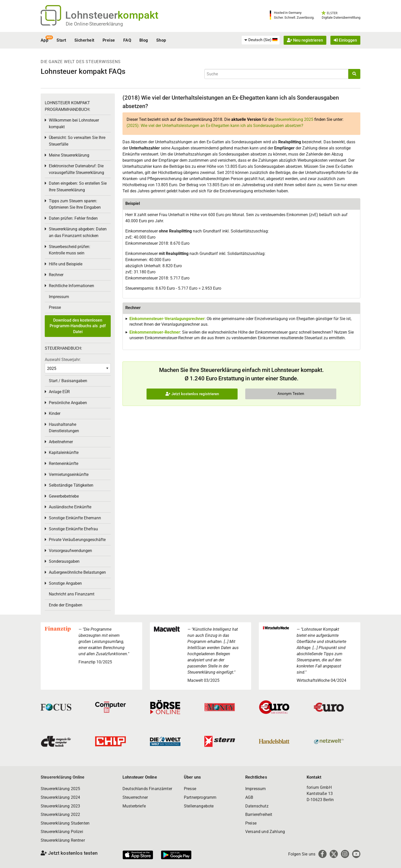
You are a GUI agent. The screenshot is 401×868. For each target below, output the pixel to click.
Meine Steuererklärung (69, 155)
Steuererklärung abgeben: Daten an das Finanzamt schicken (78, 232)
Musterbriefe (134, 806)
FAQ (127, 40)
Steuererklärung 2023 (60, 806)
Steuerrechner (135, 797)
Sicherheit (84, 40)
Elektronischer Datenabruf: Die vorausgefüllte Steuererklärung (76, 169)
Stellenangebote (199, 806)
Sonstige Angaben (65, 583)
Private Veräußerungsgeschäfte (77, 540)
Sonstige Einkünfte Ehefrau (73, 529)
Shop (161, 40)
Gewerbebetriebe (64, 496)
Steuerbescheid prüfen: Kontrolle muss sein (70, 250)
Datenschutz (257, 806)
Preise (109, 40)
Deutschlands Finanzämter (147, 789)
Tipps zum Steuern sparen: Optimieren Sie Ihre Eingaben (75, 204)
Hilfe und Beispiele (66, 264)
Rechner (56, 275)
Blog (144, 40)
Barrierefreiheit (259, 814)
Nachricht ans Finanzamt (72, 594)
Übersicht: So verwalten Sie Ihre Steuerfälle (77, 141)
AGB (249, 797)
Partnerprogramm (200, 797)
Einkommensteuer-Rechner (155, 332)
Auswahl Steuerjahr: (63, 360)
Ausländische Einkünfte (70, 507)
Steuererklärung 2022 (60, 814)
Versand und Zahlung (265, 832)
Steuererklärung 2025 (294, 119)
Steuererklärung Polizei (62, 832)
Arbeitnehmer (61, 442)
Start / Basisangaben (68, 381)
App (44, 40)
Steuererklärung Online (63, 777)
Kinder (55, 413)
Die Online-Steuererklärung (94, 24)
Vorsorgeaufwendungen (70, 551)
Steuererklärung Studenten (65, 823)
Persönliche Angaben (68, 403)
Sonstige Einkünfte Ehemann (75, 518)
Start (61, 40)
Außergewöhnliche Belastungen (77, 572)
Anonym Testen (291, 394)
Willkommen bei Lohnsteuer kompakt (74, 124)
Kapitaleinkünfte (64, 453)
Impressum (59, 297)
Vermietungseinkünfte (69, 474)
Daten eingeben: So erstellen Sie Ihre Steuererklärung (78, 187)
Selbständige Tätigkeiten (71, 485)
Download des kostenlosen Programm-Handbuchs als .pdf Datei (78, 326)
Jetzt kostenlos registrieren (192, 394)
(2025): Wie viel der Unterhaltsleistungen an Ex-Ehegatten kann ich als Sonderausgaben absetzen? (215, 126)
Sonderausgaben (64, 561)
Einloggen (345, 40)
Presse (55, 307)
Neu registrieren (305, 40)
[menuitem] (261, 40)
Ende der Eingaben (66, 605)
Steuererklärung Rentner (63, 840)
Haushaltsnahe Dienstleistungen (64, 428)
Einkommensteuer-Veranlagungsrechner (167, 319)
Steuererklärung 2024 (60, 797)
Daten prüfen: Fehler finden (73, 218)
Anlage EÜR (59, 392)
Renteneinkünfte (64, 464)
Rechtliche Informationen (71, 286)
